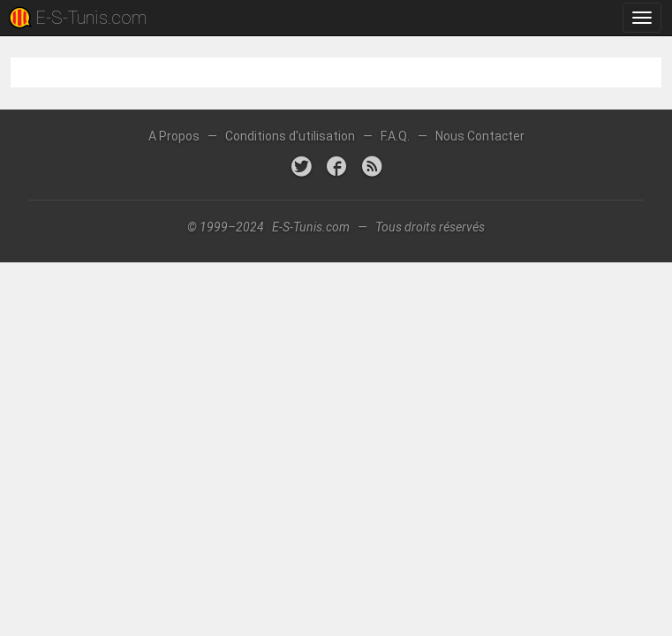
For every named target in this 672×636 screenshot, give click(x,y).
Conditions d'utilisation (290, 136)
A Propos (174, 136)
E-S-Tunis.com (91, 18)
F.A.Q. (395, 136)
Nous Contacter (480, 136)
